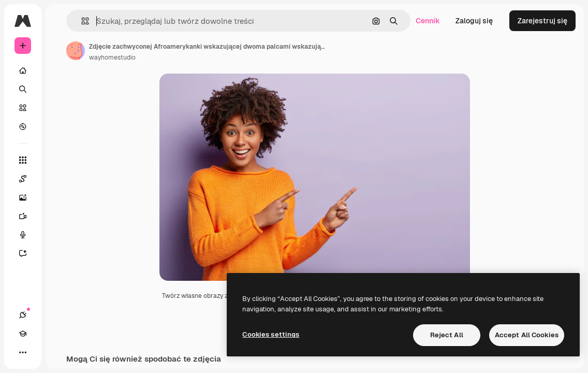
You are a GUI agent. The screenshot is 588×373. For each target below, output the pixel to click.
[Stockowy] (23, 108)
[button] (81, 21)
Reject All (447, 335)
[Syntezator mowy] (28, 235)
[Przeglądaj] (23, 126)
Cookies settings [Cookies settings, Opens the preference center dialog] (271, 334)
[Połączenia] (23, 315)
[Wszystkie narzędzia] (23, 160)
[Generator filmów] (28, 216)
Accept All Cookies (527, 335)
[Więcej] (23, 352)
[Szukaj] (23, 89)
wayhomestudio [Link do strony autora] (112, 58)
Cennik (428, 21)
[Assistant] (28, 253)
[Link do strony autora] (76, 51)
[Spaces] (28, 179)
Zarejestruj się (542, 21)
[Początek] (23, 70)
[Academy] (23, 334)
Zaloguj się (474, 21)
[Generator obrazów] (28, 197)
